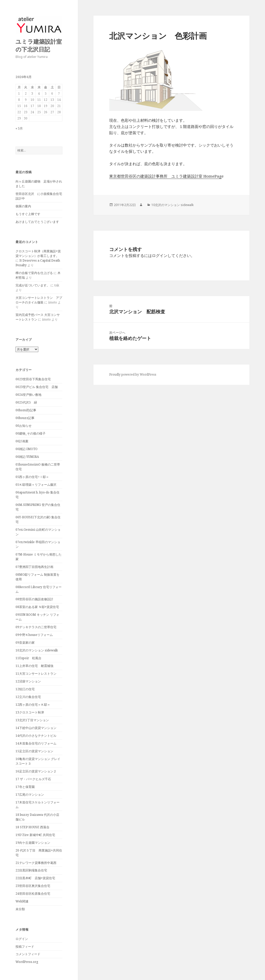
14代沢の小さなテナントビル (36, 736)
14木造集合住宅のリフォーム (36, 743)
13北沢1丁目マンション (32, 720)
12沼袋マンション (28, 681)
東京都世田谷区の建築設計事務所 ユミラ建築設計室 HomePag (165, 176)
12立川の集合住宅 (28, 697)
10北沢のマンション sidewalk (37, 650)
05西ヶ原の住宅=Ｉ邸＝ (32, 477)
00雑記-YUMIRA (27, 457)
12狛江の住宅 (25, 689)
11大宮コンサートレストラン (36, 674)
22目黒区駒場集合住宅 (31, 870)
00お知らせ (24, 426)
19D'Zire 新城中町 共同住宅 (35, 835)
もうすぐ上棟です (28, 214)
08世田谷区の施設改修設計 (34, 599)
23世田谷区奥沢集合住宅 (33, 886)
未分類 (20, 909)
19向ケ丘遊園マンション (33, 843)
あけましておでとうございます (37, 222)
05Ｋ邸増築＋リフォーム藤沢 (36, 485)
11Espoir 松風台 (28, 658)
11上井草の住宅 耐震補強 (34, 666)
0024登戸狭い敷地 (28, 395)
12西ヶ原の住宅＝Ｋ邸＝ (33, 705)
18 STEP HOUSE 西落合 (32, 827)
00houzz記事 (25, 418)
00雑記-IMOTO (27, 449)
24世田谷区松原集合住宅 (33, 894)
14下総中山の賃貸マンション (36, 728)
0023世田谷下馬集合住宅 (33, 379)
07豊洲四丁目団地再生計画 (34, 567)
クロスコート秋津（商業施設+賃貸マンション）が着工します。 (38, 253)
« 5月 (19, 128)
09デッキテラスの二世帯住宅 (36, 627)
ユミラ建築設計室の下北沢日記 (39, 45)
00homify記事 (26, 410)
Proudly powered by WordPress (133, 374)
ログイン (22, 939)
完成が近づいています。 (33, 285)
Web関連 (22, 901)
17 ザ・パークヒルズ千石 (33, 779)
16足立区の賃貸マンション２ (36, 771)
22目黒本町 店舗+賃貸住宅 (35, 878)
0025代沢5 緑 (26, 402)
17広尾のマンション (30, 795)
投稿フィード (25, 947)
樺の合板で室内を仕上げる (34, 273)
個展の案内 (23, 206)
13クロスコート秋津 (30, 712)
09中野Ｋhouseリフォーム (34, 635)
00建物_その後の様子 (31, 433)
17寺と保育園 (25, 787)
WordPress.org (27, 962)
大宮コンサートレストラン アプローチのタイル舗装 (39, 300)
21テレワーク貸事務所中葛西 (36, 863)
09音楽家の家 (25, 643)
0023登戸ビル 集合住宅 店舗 (37, 387)
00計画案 (22, 441)
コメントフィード (28, 954)
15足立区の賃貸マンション (34, 751)
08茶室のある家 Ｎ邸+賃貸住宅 (37, 607)
